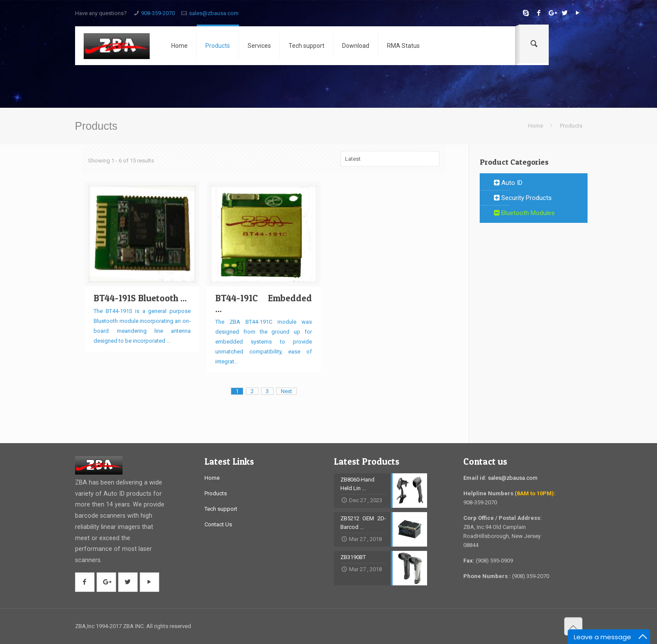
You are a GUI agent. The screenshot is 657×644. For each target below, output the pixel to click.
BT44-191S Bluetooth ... (140, 298)
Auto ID (508, 183)
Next (286, 391)
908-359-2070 (158, 13)
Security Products (523, 198)
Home (536, 126)
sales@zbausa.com (214, 13)
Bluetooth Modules (524, 213)
